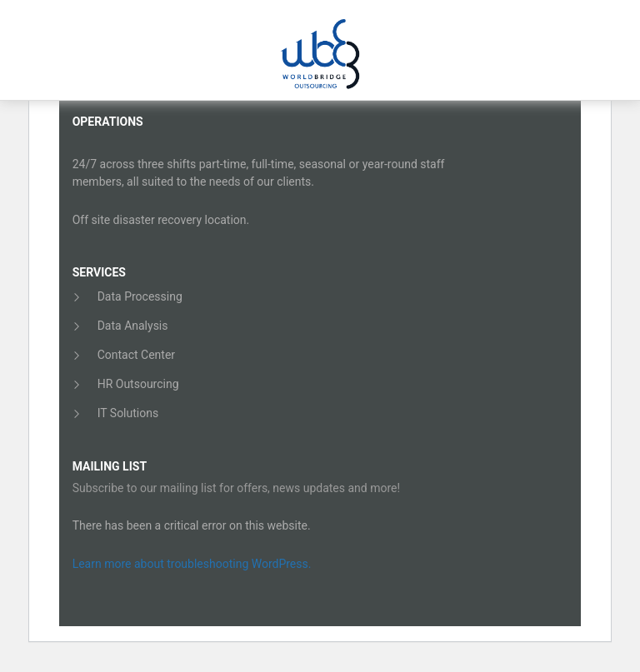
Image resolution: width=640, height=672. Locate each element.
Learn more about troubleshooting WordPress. (192, 564)
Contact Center (136, 355)
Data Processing (140, 296)
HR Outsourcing (138, 384)
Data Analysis (133, 326)
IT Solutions (128, 413)
